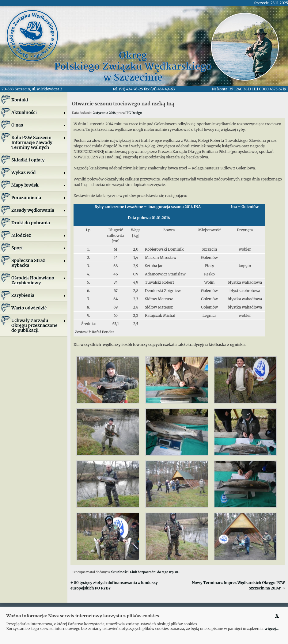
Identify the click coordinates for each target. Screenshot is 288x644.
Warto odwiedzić (29, 308)
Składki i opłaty (28, 160)
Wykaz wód (39, 172)
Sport (39, 248)
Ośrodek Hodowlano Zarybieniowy (39, 280)
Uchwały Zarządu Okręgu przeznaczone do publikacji (39, 325)
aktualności (120, 572)
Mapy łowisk (39, 185)
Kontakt (20, 100)
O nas (39, 125)
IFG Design (134, 113)
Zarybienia (39, 295)
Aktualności (39, 112)
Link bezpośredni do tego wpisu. (154, 572)
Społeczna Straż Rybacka (39, 263)
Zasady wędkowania (39, 210)
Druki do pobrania (31, 223)
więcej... (271, 629)
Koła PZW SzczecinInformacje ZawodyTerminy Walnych (39, 142)
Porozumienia (39, 198)
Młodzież (39, 235)
